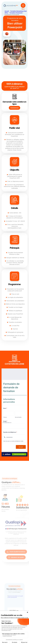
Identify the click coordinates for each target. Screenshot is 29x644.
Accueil (7, 11)
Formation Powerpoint (16, 13)
